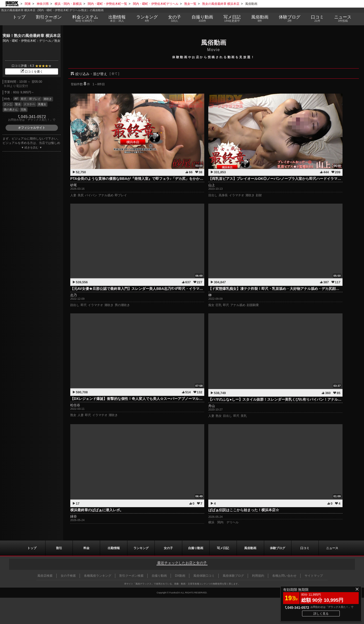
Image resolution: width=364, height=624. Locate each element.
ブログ (290, 19)
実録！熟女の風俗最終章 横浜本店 (31, 36)
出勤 (117, 19)
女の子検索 (68, 576)
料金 (85, 19)
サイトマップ (314, 576)
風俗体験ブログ (233, 576)
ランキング (147, 19)
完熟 (24, 110)
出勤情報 (114, 548)
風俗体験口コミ (204, 576)
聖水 (18, 104)
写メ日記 (223, 548)
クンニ (8, 104)
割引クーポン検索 (131, 576)
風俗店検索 (45, 576)
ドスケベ (29, 104)
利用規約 (258, 576)
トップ (19, 17)
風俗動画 (260, 19)
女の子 (175, 19)
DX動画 (180, 576)
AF (16, 99)
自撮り (202, 19)
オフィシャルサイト (32, 128)
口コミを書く (32, 72)
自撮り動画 (196, 548)
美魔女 (42, 104)
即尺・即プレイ (31, 99)
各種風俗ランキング (98, 576)
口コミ (317, 19)
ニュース (343, 19)
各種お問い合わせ (284, 576)
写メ (232, 19)
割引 (49, 19)
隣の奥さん (11, 110)
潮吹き (48, 99)
